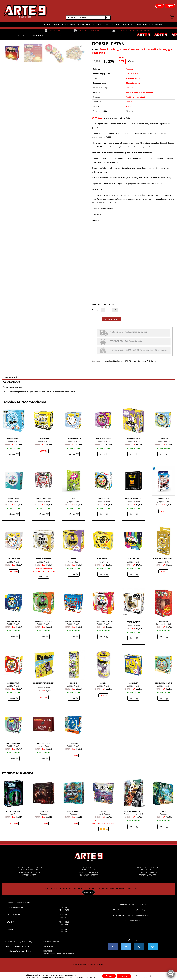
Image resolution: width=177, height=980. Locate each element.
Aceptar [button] (109, 976)
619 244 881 (48, 951)
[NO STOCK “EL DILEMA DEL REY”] (44, 824)
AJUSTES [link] (93, 977)
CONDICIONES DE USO (148, 870)
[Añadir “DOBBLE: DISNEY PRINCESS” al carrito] (103, 454)
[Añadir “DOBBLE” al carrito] (74, 574)
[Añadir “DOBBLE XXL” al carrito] (74, 698)
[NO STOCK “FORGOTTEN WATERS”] (74, 824)
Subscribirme (88, 892)
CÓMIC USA (46, 25)
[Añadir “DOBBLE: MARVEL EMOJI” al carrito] (44, 514)
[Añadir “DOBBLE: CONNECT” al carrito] (133, 574)
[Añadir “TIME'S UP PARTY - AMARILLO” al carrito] (103, 574)
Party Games (151, 361)
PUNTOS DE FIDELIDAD (30, 870)
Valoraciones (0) (11, 377)
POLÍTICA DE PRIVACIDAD (147, 872)
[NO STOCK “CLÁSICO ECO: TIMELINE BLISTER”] (163, 571)
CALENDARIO (157, 25)
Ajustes (139, 976)
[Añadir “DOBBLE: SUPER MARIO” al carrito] (14, 698)
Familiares (105, 361)
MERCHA (81, 25)
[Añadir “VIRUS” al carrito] (74, 514)
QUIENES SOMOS (88, 867)
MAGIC (101, 25)
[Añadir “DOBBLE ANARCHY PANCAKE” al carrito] (133, 514)
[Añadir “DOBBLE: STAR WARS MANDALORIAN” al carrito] (133, 638)
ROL (94, 25)
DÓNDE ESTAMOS (88, 870)
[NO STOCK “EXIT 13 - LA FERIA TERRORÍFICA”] (14, 824)
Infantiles (113, 361)
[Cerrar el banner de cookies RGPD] (148, 976)
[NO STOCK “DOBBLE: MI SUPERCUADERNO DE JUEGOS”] (44, 697)
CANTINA (147, 25)
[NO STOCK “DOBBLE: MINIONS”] (44, 451)
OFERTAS (138, 25)
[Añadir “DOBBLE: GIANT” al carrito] (133, 698)
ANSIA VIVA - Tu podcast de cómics (139, 915)
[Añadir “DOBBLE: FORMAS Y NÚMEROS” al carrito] (103, 637)
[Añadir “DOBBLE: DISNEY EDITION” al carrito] (74, 454)
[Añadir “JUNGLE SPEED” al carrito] (163, 637)
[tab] (11, 377)
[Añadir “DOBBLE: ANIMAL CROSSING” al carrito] (163, 698)
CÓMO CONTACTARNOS (88, 872)
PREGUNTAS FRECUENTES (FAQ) (29, 867)
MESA (88, 25)
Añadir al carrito (111, 319)
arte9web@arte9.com (51, 942)
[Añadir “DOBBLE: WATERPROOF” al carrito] (14, 454)
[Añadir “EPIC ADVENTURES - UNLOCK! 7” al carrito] (133, 827)
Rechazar (124, 976)
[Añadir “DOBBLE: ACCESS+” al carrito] (14, 514)
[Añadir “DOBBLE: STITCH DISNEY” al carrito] (14, 759)
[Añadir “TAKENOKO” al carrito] (103, 829)
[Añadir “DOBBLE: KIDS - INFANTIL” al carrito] (44, 637)
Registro (170, 6)
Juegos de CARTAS (124, 361)
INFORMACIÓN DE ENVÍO (88, 875)
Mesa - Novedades (24, 36)
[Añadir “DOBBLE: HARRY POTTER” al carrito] (44, 577)
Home (2, 36)
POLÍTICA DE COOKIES (147, 875)
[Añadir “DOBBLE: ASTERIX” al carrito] (103, 514)
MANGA (65, 25)
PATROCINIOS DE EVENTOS (29, 872)
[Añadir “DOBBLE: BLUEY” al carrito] (163, 454)
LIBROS (73, 25)
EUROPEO (56, 25)
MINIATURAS (128, 25)
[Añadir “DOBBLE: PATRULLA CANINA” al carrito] (74, 637)
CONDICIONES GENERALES (147, 867)
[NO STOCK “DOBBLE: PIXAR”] (74, 756)
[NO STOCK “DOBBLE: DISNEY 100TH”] (14, 571)
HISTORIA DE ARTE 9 (29, 875)
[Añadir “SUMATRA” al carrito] (163, 827)
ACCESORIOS (116, 25)
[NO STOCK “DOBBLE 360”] (103, 695)
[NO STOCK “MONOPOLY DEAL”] (163, 511)
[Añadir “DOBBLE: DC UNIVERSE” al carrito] (14, 637)
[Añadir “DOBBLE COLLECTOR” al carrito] (133, 454)
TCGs (107, 25)
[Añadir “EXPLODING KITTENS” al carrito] (44, 759)
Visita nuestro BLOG (133, 920)
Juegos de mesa (11, 36)
